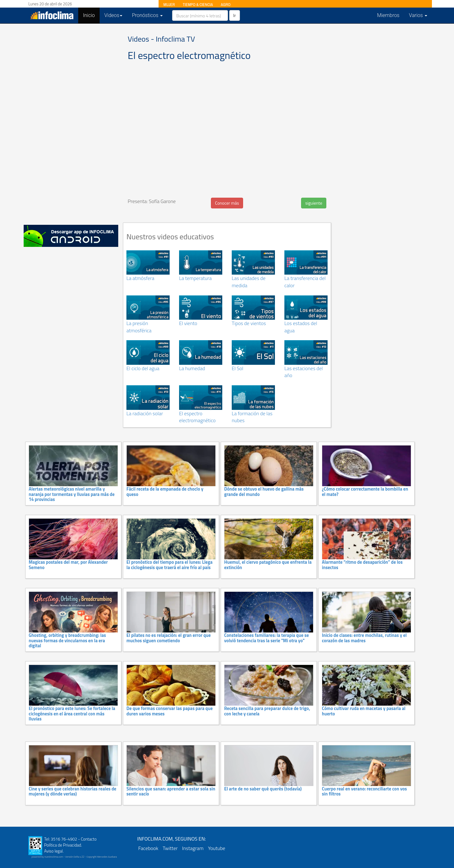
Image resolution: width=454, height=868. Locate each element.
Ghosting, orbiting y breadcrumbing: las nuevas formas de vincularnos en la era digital (67, 641)
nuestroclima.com (54, 857)
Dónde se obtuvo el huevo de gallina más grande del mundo (264, 492)
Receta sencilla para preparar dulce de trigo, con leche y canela (267, 711)
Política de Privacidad (63, 845)
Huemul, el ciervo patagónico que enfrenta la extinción (268, 565)
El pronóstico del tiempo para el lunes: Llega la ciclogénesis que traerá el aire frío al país (169, 565)
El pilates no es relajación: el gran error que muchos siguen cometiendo (169, 638)
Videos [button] (113, 15)
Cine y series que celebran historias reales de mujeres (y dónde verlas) (73, 791)
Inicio (91, 15)
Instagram (193, 848)
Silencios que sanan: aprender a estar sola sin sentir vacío (171, 791)
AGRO (226, 5)
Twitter (170, 848)
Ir (235, 15)
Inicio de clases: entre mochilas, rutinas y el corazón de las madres (364, 638)
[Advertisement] (71, 123)
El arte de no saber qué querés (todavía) (263, 789)
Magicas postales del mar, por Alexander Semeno (68, 565)
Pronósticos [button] (147, 15)
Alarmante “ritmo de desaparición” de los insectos (362, 565)
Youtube (217, 848)
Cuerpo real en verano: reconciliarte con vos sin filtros (364, 791)
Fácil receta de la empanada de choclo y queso (165, 492)
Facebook (148, 848)
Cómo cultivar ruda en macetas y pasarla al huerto (364, 711)
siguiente (314, 203)
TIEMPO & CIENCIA (198, 5)
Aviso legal (53, 851)
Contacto (89, 839)
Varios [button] (418, 15)
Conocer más (227, 203)
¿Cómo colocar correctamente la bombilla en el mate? (365, 492)
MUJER (169, 5)
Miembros (388, 15)
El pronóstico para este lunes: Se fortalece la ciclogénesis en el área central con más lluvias (72, 714)
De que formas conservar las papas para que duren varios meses (170, 711)
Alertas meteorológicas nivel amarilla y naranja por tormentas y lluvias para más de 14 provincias (72, 494)
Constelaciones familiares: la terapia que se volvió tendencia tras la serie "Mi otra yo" (267, 638)
